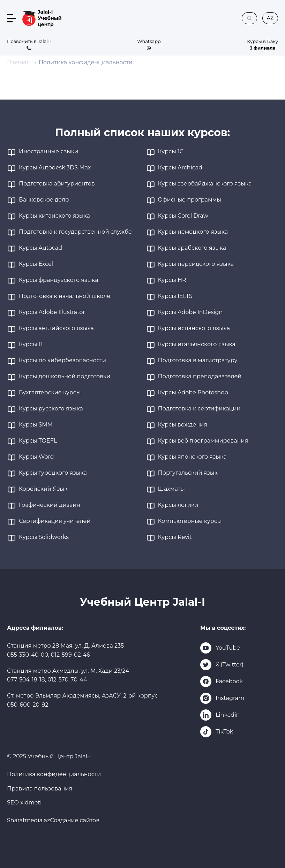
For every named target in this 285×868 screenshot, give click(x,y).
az (270, 18)
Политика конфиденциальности (54, 774)
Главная (18, 62)
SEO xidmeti (24, 803)
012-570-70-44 (67, 680)
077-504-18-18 (26, 680)
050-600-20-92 (28, 705)
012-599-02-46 (70, 655)
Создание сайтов (75, 820)
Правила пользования (40, 789)
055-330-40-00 (28, 655)
